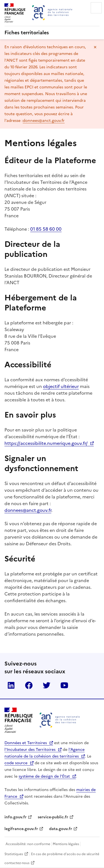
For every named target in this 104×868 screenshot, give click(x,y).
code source (16, 763)
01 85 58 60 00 (46, 229)
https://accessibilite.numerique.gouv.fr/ (46, 443)
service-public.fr (53, 817)
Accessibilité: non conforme (28, 844)
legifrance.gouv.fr (21, 829)
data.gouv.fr (61, 829)
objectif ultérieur (61, 386)
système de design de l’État (44, 776)
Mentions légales (66, 844)
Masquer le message (95, 47)
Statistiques (14, 854)
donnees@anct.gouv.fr (44, 121)
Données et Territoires (26, 743)
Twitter (47, 685)
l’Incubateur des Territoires (30, 750)
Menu (96, 8)
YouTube (64, 685)
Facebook (29, 685)
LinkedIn (11, 685)
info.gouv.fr (16, 817)
